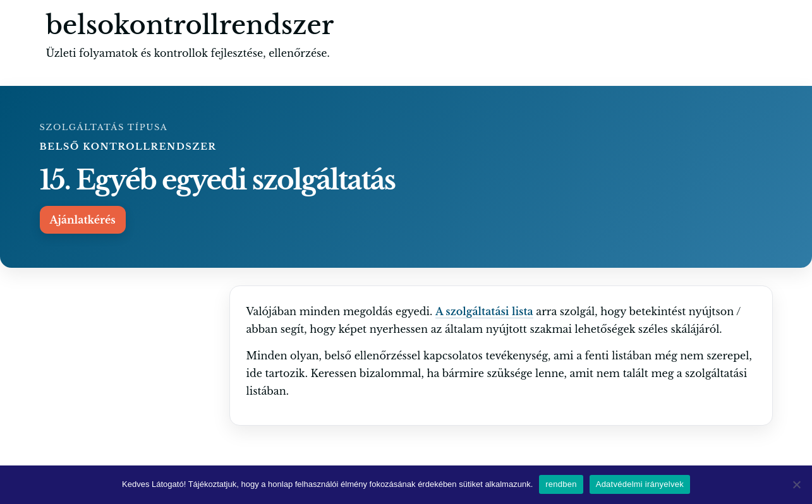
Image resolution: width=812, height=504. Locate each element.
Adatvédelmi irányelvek (640, 484)
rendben (561, 484)
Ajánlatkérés (83, 220)
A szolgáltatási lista (484, 311)
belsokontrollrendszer (190, 25)
